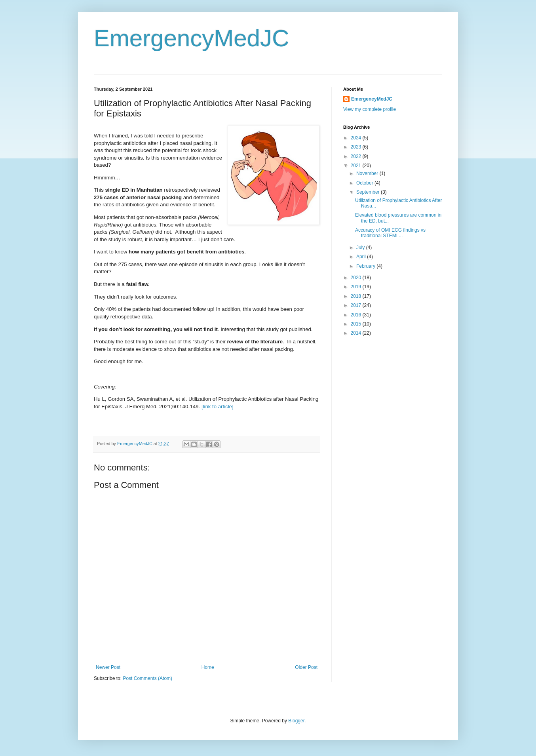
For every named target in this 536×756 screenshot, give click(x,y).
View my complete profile (370, 109)
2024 (357, 138)
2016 (357, 315)
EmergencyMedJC (192, 38)
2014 (357, 333)
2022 (357, 156)
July (361, 248)
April (362, 257)
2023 (357, 147)
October (365, 183)
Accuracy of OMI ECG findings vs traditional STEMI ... (390, 233)
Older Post (306, 667)
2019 (357, 287)
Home (208, 667)
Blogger (296, 721)
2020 (357, 278)
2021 (357, 166)
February (366, 266)
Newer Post (108, 667)
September (369, 192)
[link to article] (218, 407)
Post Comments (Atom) (147, 678)
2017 (357, 305)
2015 (357, 324)
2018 (357, 296)
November (368, 173)
